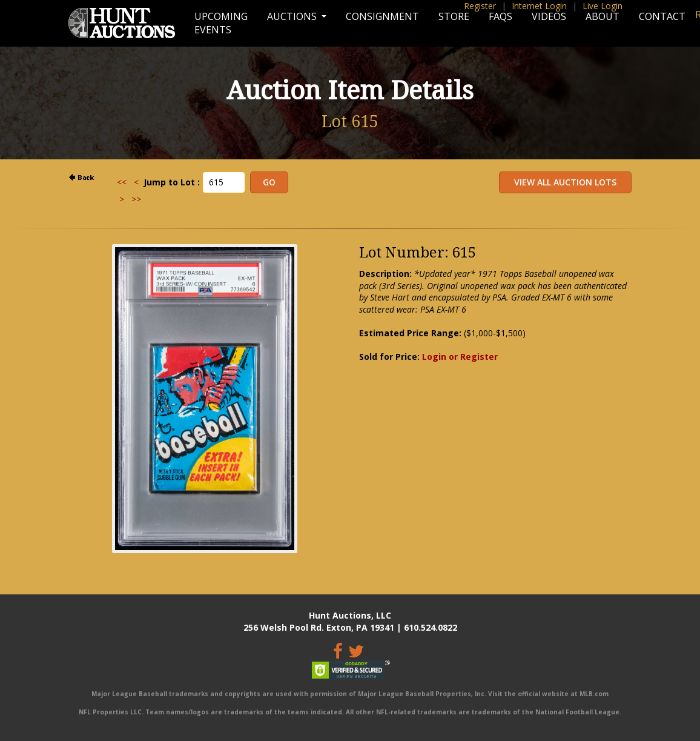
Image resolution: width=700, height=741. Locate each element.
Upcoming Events (221, 23)
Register (480, 6)
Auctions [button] (293, 16)
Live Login (603, 6)
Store (454, 16)
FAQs (500, 16)
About (603, 16)
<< (122, 182)
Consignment (382, 16)
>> (136, 199)
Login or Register (460, 357)
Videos (549, 16)
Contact (662, 16)
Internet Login (539, 6)
